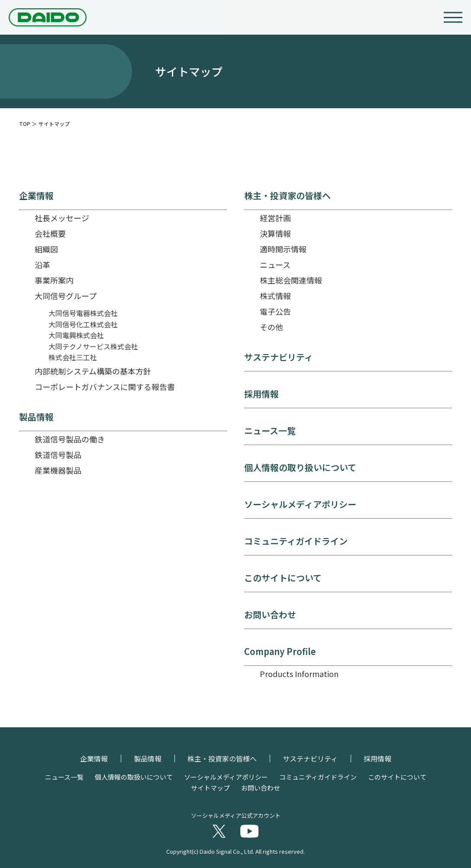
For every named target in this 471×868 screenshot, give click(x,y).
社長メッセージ (62, 218)
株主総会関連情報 (291, 280)
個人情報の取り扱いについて (300, 468)
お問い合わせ (270, 615)
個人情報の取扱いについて (134, 777)
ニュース (275, 265)
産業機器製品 (58, 470)
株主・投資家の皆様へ (287, 196)
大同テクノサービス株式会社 (93, 346)
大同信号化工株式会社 (83, 324)
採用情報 (261, 394)
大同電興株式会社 (76, 335)
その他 (271, 327)
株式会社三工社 (73, 357)
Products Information (299, 674)
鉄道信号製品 (58, 455)
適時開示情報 (283, 249)
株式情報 (275, 296)
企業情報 (36, 196)
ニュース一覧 (270, 431)
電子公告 (275, 311)
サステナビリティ (279, 357)
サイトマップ (210, 788)
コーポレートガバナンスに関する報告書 (105, 387)
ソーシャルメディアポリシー (300, 504)
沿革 (42, 265)
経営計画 (275, 218)
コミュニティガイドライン (296, 541)
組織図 (46, 249)
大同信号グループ (66, 296)
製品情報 (36, 417)
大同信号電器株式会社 (83, 313)
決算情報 (275, 233)
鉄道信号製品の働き (70, 439)
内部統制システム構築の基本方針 (93, 371)
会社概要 (50, 233)
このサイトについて (283, 578)
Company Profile (280, 652)
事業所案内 (54, 280)
